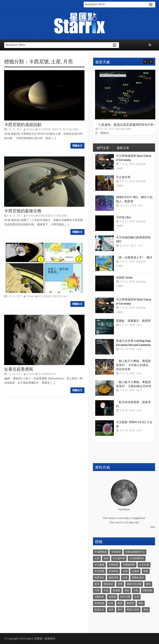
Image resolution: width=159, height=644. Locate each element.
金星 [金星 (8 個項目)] (111, 610)
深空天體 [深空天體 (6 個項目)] (125, 597)
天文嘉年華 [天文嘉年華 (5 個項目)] (119, 558)
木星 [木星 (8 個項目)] (127, 590)
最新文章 (123, 148)
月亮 (68, 61)
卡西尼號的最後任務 (23, 210)
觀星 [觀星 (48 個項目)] (120, 603)
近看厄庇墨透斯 (19, 369)
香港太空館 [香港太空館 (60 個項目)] (133, 610)
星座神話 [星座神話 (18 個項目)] (108, 584)
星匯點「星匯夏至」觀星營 (133, 320)
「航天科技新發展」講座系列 (133, 404)
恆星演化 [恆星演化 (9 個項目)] (99, 578)
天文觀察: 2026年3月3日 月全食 (134, 424)
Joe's (153, 527)
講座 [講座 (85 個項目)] (141, 603)
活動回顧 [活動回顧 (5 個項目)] (147, 590)
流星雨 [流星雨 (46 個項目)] (112, 597)
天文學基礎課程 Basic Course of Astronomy (134, 158)
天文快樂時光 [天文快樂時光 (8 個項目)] (137, 558)
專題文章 (57, 129)
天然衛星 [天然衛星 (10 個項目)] (113, 565)
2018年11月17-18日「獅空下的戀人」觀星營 (134, 199)
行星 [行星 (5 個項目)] (111, 603)
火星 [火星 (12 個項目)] (137, 597)
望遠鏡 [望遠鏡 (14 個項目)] (116, 590)
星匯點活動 (45, 216)
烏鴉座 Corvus (124, 277)
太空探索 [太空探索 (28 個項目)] (99, 571)
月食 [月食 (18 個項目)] (106, 590)
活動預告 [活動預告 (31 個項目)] (99, 597)
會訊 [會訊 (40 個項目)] (148, 584)
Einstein (31, 129)
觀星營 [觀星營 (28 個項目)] (130, 603)
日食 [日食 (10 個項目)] (125, 578)
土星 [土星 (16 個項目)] (97, 558)
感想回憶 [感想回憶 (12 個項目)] (113, 578)
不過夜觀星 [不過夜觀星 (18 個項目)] (101, 552)
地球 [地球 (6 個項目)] (106, 558)
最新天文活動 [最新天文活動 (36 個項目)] (134, 584)
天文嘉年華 (123, 177)
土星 (56, 61)
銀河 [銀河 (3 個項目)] (120, 610)
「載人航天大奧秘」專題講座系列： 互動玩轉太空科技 (134, 384)
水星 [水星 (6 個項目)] (136, 590)
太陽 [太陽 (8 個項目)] (125, 571)
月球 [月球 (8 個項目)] (97, 590)
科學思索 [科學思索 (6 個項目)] (99, 603)
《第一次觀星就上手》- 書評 (134, 257)
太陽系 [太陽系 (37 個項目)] (135, 571)
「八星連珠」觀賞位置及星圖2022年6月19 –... (126, 124)
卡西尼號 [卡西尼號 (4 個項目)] (116, 552)
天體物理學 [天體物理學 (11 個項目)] (129, 565)
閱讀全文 (77, 146)
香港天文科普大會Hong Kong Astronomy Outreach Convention (133, 343)
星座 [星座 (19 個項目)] (97, 584)
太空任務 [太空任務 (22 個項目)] (144, 565)
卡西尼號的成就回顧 (23, 124)
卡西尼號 (39, 61)
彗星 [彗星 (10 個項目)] (146, 571)
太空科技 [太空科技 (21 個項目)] (113, 571)
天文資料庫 (45, 129)
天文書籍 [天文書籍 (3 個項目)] (99, 565)
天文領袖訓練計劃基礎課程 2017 (133, 239)
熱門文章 (103, 148)
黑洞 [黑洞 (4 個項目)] (146, 610)
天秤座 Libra (123, 217)
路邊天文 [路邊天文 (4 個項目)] (99, 610)
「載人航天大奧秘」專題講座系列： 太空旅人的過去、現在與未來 (134, 365)
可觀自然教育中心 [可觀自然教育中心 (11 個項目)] (135, 552)
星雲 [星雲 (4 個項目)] (120, 584)
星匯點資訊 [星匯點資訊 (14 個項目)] (138, 578)
